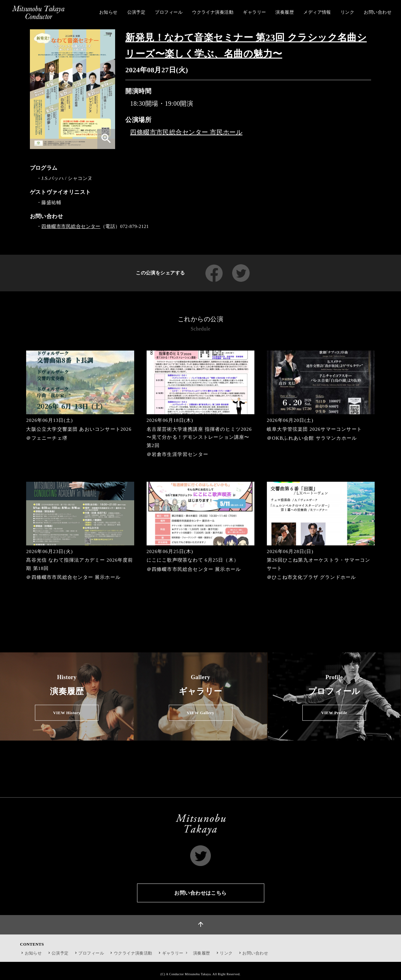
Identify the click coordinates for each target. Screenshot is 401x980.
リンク (226, 953)
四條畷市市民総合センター (71, 226)
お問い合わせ (255, 953)
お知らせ (33, 953)
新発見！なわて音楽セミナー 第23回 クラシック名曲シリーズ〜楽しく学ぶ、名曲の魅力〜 (246, 46)
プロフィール (91, 953)
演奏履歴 (202, 953)
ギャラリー (176, 953)
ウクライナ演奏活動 (133, 953)
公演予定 (60, 953)
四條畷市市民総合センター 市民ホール (186, 132)
